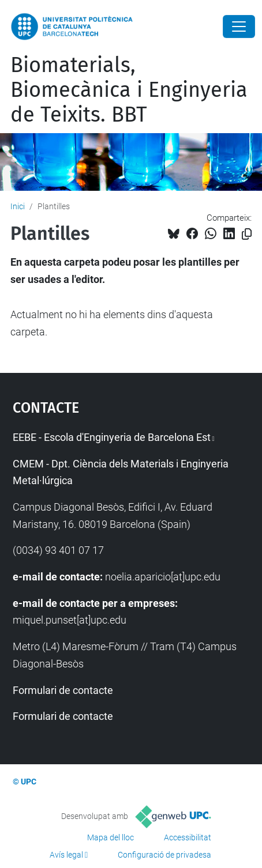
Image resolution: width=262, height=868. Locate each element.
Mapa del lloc (111, 837)
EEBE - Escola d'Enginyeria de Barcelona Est (112, 437)
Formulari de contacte (63, 690)
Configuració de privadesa (164, 855)
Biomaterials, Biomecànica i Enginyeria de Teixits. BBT (129, 90)
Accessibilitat (188, 837)
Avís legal (66, 855)
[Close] (239, 27)
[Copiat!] (247, 234)
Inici (18, 206)
